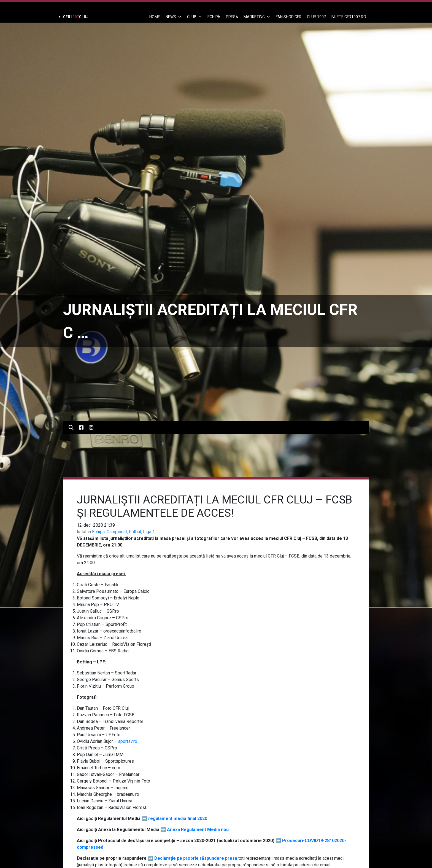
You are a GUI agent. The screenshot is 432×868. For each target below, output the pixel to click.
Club (195, 17)
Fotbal (135, 532)
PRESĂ (232, 17)
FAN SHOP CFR (289, 17)
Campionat (117, 532)
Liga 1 (149, 532)
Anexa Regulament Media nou (198, 830)
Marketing (257, 17)
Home (155, 17)
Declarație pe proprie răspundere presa (196, 858)
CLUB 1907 (316, 17)
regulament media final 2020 (178, 819)
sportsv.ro (128, 741)
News (174, 17)
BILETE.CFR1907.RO (349, 17)
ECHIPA (214, 17)
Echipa (98, 532)
